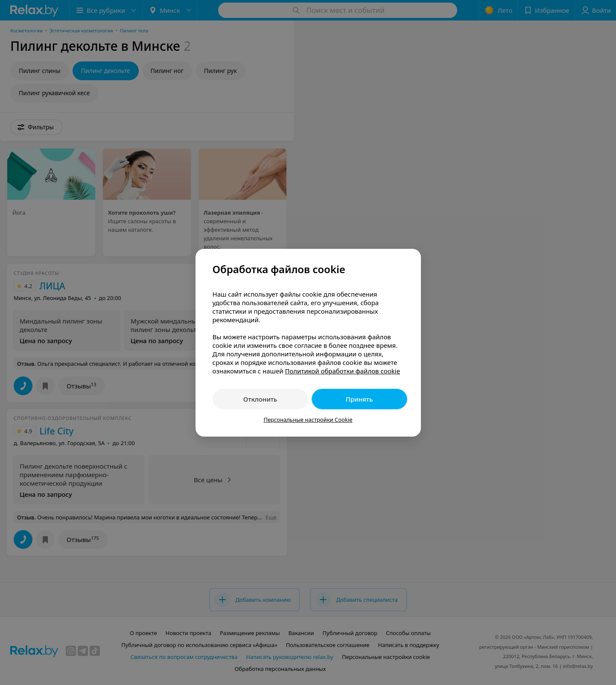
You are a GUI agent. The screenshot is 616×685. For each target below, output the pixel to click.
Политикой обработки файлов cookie (342, 371)
